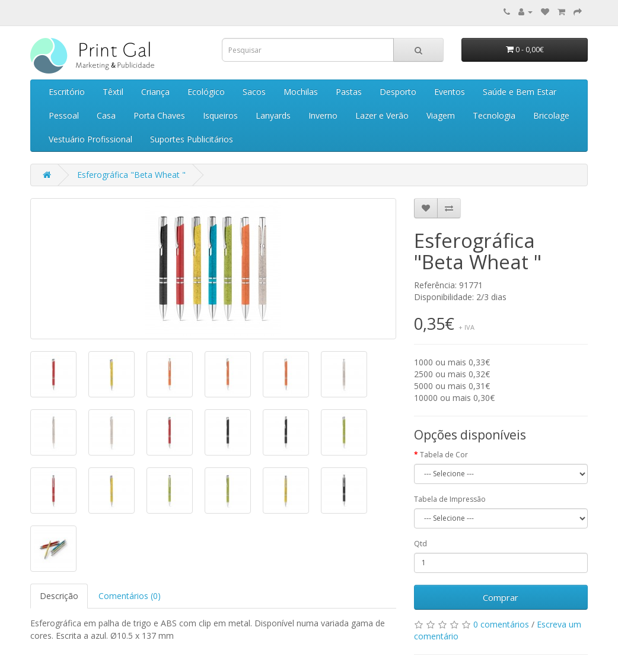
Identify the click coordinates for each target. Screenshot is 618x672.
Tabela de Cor (444, 455)
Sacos (254, 92)
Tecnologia (494, 115)
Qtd (421, 544)
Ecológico (206, 92)
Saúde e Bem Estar (520, 92)
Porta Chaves (159, 115)
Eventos (450, 92)
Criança (155, 92)
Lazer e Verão (382, 115)
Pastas (349, 92)
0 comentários (501, 624)
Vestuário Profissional (90, 139)
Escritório (67, 92)
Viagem (441, 115)
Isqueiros (220, 115)
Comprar (501, 597)
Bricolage (551, 115)
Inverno (323, 115)
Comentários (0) (130, 596)
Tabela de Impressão (450, 499)
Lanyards (273, 115)
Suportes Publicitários (192, 139)
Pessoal (64, 115)
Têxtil (113, 92)
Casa (106, 115)
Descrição (59, 596)
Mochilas (301, 92)
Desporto (398, 92)
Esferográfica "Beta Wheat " (131, 175)
